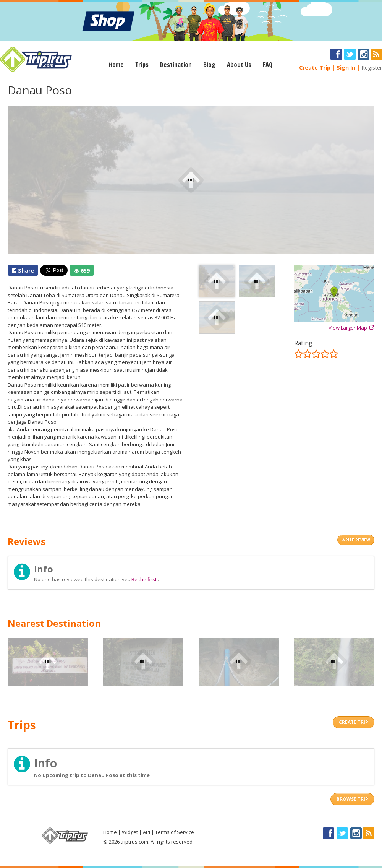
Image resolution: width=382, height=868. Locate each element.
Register (372, 67)
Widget (130, 832)
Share (23, 271)
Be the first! (145, 579)
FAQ (268, 65)
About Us (239, 65)
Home (116, 65)
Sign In (346, 67)
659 (82, 271)
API (146, 832)
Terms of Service (175, 832)
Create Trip (315, 67)
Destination (176, 65)
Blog (209, 65)
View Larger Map (351, 328)
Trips (142, 65)
